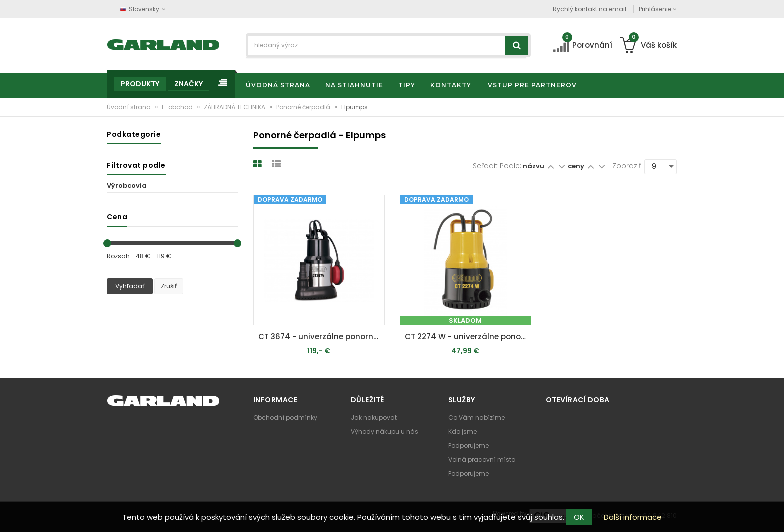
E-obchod (178, 107)
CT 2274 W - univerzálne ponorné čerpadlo (468, 336)
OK (579, 517)
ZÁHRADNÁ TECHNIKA (235, 107)
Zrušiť (169, 286)
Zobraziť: (628, 166)
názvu (534, 166)
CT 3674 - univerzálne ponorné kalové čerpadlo (322, 336)
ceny (577, 166)
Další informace (633, 517)
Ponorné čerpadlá (304, 107)
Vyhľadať (130, 286)
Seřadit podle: (497, 166)
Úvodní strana (130, 107)
